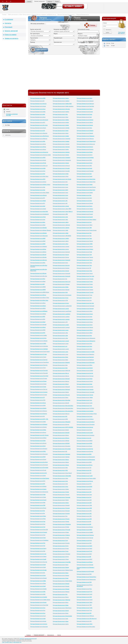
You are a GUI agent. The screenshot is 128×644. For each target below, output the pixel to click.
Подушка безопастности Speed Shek (86, 182)
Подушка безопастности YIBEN (85, 398)
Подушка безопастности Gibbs (38, 581)
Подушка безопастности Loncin (61, 349)
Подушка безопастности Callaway (39, 341)
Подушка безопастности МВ (84, 557)
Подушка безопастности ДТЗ (84, 484)
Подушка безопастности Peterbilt (61, 505)
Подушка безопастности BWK (38, 330)
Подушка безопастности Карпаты (85, 535)
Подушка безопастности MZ (60, 451)
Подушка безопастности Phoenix (61, 519)
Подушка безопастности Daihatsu (39, 424)
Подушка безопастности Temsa (85, 246)
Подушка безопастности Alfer (38, 141)
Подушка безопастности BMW (38, 287)
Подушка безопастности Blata (38, 281)
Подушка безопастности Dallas (38, 430)
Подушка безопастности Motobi (61, 430)
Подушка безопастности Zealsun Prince (87, 414)
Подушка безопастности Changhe (39, 365)
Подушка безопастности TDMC (85, 244)
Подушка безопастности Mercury (61, 414)
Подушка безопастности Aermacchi (39, 120)
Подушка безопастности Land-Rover (62, 311)
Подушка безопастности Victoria (85, 327)
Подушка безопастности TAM (84, 228)
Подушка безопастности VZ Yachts (86, 352)
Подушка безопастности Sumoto (85, 211)
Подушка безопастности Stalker (85, 193)
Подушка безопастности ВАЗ (84, 454)
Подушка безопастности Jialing (61, 222)
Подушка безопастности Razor (61, 573)
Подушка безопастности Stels (84, 198)
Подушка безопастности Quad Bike (62, 562)
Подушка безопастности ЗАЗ (84, 492)
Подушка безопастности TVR (84, 298)
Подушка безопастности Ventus (85, 322)
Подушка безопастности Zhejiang (85, 419)
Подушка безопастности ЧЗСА (84, 624)
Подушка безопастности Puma (61, 551)
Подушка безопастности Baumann (39, 236)
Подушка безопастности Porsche (61, 543)
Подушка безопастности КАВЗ (84, 530)
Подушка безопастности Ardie (38, 168)
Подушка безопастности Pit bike (61, 527)
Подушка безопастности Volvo (84, 344)
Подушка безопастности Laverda (61, 319)
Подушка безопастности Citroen (38, 381)
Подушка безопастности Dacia (38, 403)
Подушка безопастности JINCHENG (62, 236)
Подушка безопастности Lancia (61, 309)
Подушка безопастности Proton (61, 549)
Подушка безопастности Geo (38, 573)
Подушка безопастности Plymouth (61, 530)
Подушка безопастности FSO (38, 543)
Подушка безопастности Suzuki (85, 214)
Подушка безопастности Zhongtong (86, 422)
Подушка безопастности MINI (60, 419)
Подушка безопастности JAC (60, 201)
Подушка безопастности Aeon (38, 117)
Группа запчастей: (36, 29)
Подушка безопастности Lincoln (61, 341)
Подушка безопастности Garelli (38, 559)
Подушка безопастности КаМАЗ (85, 532)
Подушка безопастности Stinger (85, 203)
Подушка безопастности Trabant (85, 290)
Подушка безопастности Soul (84, 174)
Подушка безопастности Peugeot (61, 508)
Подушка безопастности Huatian (61, 141)
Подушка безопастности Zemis (85, 416)
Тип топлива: (82, 42)
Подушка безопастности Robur (61, 605)
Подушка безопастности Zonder (85, 433)
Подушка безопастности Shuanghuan (86, 141)
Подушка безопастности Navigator (61, 454)
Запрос (46, 19)
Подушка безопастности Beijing (38, 252)
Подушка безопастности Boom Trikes (40, 298)
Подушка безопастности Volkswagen (86, 338)
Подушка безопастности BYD (38, 333)
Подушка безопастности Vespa (85, 325)
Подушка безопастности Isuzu (60, 184)
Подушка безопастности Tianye (85, 260)
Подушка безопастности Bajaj (38, 225)
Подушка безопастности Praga (61, 546)
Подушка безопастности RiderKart (61, 600)
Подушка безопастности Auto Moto (39, 211)
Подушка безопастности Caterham (39, 349)
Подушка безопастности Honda (61, 122)
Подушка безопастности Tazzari (85, 241)
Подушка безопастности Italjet (60, 190)
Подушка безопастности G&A (38, 551)
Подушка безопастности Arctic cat (39, 166)
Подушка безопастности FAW (38, 503)
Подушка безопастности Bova (38, 303)
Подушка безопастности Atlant (38, 201)
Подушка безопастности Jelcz (60, 220)
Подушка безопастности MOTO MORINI (63, 427)
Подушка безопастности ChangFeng (39, 362)
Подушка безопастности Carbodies (39, 346)
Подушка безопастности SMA (84, 160)
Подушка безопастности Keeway (61, 268)
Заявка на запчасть (11, 38)
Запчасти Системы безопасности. (66, 15)
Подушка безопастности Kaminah (61, 252)
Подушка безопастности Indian (61, 174)
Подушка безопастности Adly (38, 114)
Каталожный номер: (84, 29)
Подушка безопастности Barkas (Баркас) (41, 230)
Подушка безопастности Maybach (61, 389)
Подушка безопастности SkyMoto (85, 158)
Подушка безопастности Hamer (38, 621)
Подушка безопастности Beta (38, 263)
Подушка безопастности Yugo (84, 406)
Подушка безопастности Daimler (38, 427)
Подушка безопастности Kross (61, 298)
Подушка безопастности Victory (85, 330)
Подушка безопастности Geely (38, 565)
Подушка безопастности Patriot (61, 500)
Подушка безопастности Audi (38, 206)
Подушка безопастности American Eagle (40, 155)
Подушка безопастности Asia (38, 187)
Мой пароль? (121, 33)
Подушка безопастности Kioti (60, 292)
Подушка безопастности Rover (61, 613)
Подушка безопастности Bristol (38, 314)
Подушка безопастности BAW (38, 238)
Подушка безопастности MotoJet (61, 433)
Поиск (82, 19)
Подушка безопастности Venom (85, 314)
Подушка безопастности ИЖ (84, 522)
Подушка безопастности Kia (60, 279)
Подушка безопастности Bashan (38, 233)
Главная (29, 1)
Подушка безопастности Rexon (61, 597)
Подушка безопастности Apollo (38, 160)
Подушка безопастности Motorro (61, 438)
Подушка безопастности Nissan (61, 460)
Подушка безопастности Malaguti (61, 362)
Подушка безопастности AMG (38, 158)
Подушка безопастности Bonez (38, 295)
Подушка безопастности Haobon (61, 101)
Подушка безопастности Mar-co (61, 373)
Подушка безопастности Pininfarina (62, 524)
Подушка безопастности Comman (39, 392)
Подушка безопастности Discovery (39, 454)
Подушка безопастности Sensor (85, 125)
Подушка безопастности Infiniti (61, 176)
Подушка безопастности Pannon (61, 495)
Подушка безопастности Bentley (38, 257)
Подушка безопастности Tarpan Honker (87, 230)
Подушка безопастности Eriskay (38, 486)
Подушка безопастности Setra (84, 128)
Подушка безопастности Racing (61, 567)
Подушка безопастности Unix (84, 300)
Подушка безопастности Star (84, 195)
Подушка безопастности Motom (61, 435)
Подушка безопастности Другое (85, 481)
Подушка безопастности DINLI (38, 451)
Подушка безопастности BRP (38, 317)
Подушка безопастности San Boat (85, 106)
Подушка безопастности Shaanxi (85, 131)
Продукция (8, 27)
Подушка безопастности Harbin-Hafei (62, 104)
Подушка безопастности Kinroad (61, 290)
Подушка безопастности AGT (38, 122)
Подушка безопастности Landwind (61, 314)
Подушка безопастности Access (38, 104)
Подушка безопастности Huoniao (61, 152)
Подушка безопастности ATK (38, 198)
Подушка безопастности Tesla (84, 252)
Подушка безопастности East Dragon (40, 478)
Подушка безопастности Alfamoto (39, 139)
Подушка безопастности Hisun (61, 117)
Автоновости (51, 635)
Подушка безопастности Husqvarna (62, 160)
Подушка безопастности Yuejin (85, 403)
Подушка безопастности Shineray (85, 139)
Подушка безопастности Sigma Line (86, 144)
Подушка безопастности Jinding (61, 238)
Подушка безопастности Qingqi (61, 557)
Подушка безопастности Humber (61, 144)
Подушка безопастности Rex (60, 594)
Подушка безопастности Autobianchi (39, 214)
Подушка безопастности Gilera (38, 583)
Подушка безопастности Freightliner (39, 540)
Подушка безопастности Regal (61, 578)
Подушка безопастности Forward (39, 532)
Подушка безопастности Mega (60, 398)
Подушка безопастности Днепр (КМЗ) (86, 478)
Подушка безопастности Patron (61, 503)
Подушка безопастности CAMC (38, 343)
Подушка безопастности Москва (85, 565)
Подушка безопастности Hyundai (61, 168)
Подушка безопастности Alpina (38, 147)
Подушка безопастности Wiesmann (86, 362)
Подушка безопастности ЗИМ (84, 505)
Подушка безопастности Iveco (60, 193)
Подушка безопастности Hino (60, 114)
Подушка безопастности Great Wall (39, 605)
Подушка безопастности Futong (38, 548)
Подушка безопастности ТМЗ (84, 605)
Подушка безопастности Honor (61, 131)
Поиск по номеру (11, 35)
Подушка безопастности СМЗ (84, 597)
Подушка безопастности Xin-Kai (85, 373)
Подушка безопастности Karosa (61, 257)
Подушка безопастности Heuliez (61, 112)
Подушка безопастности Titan (84, 265)
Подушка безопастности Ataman (38, 195)
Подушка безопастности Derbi (38, 446)
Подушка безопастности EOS (38, 481)
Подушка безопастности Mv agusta (62, 449)
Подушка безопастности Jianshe (61, 228)
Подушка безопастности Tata (84, 233)
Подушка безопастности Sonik (84, 168)
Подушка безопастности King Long (62, 282)
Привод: (33, 42)
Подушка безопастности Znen (84, 430)
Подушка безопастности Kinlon (61, 287)
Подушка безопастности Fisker (38, 516)
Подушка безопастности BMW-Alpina (40, 292)
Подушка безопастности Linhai (61, 344)
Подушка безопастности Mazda (61, 392)
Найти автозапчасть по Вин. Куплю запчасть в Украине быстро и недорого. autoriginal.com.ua (32, 15)
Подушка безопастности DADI (38, 405)
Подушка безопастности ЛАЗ (84, 543)
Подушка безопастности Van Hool (85, 303)
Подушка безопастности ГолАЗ (85, 476)
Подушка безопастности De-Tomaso (39, 435)
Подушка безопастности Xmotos (85, 387)
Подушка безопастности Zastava (85, 411)
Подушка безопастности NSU (60, 470)
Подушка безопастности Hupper (61, 155)
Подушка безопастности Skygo (85, 155)
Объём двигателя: (83, 38)
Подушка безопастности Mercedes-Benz (63, 411)
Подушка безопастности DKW (38, 457)
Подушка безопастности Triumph (85, 292)
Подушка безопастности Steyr (84, 201)
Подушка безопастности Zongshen (85, 435)
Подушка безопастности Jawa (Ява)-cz (63, 211)
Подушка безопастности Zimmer (85, 427)
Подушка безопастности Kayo (60, 263)
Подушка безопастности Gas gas (39, 562)
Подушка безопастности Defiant (38, 438)
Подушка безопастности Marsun (61, 381)
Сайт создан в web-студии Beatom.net (12, 642)
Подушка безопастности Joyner (61, 249)
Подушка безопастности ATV (38, 203)
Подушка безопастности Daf (37, 416)
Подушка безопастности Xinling (85, 381)
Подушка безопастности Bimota (38, 273)
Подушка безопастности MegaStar (61, 400)
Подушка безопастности (83, 15)
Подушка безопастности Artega (38, 182)
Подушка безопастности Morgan (61, 424)
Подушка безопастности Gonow (38, 602)
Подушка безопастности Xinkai (85, 379)
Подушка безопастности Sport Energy (86, 187)
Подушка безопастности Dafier (38, 422)
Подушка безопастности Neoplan (61, 457)
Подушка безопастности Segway (85, 120)
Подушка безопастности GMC (38, 592)
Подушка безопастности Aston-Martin (40, 193)
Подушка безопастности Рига (84, 589)
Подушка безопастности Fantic (38, 497)
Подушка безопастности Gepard (38, 578)
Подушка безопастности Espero (38, 489)
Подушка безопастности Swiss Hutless (86, 220)
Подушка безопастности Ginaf (38, 586)
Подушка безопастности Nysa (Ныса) (62, 473)
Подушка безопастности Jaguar (61, 206)
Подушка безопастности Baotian (38, 228)
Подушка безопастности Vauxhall (85, 309)
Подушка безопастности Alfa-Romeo (39, 136)
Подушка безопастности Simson (85, 147)
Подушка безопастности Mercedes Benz (63, 406)
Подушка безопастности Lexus (61, 330)
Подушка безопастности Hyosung (61, 166)
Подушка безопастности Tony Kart (85, 276)
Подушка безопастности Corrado (39, 395)
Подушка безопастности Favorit (38, 500)
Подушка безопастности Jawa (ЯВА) (62, 209)
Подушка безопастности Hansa (61, 98)
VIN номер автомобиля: (37, 24)
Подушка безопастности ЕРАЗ (84, 486)
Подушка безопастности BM (37, 284)
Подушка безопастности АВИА (85, 441)
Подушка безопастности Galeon (38, 557)
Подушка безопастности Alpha (38, 144)
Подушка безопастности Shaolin (85, 133)
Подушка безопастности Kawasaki (61, 260)
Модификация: (58, 38)
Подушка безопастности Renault (61, 584)
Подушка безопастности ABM (38, 98)
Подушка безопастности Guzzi (38, 616)
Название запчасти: (60, 29)
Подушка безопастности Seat (84, 117)
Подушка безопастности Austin (38, 209)
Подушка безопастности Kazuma (61, 265)
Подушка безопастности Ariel (38, 174)
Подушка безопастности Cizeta (38, 387)
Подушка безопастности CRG (38, 400)
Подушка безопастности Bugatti (38, 325)
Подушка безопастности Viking (85, 333)
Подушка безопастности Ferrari (38, 508)
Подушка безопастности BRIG (38, 308)
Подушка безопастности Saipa (84, 98)
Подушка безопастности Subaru (85, 209)
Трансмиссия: (58, 42)
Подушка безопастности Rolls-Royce (62, 608)
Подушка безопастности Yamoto (85, 395)
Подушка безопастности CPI (38, 397)
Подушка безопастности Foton (38, 538)
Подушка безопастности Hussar (61, 163)
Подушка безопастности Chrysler (39, 379)
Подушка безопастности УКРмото (85, 616)
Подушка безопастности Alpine (38, 149)
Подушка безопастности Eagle (38, 476)
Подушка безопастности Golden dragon (40, 600)
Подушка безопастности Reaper (61, 575)
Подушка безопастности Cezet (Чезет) (40, 352)
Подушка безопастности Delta (38, 441)
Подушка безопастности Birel (38, 279)
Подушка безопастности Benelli (38, 255)
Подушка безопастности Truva (84, 295)
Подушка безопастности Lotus (60, 354)
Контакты (8, 23)
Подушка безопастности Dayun (38, 432)
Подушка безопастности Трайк (85, 608)
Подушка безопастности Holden (61, 120)
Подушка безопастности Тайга (84, 602)
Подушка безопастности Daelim (38, 408)
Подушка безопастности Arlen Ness (39, 176)
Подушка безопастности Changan (39, 360)
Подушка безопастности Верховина (86, 460)
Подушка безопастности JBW (60, 214)
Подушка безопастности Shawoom (85, 136)
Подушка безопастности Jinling (61, 241)
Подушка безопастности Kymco (61, 303)
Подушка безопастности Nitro (60, 468)
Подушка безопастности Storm (85, 206)
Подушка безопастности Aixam (38, 128)
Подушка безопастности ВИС (84, 462)
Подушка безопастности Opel (60, 481)
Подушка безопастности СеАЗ (84, 594)
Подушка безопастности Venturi (85, 319)
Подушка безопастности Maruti (61, 384)
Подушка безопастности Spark (84, 176)
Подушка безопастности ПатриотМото (86, 577)
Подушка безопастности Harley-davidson (63, 106)
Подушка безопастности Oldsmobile (62, 476)
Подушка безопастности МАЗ (84, 554)
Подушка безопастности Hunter (61, 149)
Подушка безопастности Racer (61, 565)
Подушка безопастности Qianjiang (61, 554)
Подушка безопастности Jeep (60, 217)
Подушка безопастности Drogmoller (39, 468)
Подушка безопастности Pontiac (61, 538)
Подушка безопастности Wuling (85, 368)
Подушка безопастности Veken (85, 311)
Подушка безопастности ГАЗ (84, 468)
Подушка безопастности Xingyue (85, 376)
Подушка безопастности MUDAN (61, 443)
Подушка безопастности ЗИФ (84, 519)
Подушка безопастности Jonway (61, 246)
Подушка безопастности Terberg (85, 249)
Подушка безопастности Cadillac (39, 335)
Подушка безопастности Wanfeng (85, 357)
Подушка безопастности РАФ (84, 582)
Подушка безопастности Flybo (38, 519)
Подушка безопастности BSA (38, 319)
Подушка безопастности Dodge (38, 459)
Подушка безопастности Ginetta (38, 589)
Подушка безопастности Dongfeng (39, 462)
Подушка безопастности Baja (38, 222)
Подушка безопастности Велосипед (86, 457)
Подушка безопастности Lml (60, 346)
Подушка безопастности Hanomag (39, 627)
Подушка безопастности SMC (84, 166)
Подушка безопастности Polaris (61, 532)
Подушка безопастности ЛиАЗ (84, 546)
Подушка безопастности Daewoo (39, 411)
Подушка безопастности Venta (84, 317)
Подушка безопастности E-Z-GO (39, 473)
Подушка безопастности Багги (84, 446)
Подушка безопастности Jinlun (61, 244)
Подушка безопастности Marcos (61, 376)
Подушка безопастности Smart (85, 163)
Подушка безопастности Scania (85, 112)
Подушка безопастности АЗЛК (84, 443)
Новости (50, 1)
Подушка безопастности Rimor (61, 602)
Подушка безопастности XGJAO (85, 371)
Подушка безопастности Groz (38, 608)
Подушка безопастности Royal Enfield (62, 616)
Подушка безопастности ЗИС (84, 511)
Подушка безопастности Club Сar (39, 389)
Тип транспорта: (35, 34)
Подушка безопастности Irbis (60, 182)
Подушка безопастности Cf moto (39, 354)
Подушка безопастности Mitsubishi (62, 422)
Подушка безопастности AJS (38, 131)
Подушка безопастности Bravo (38, 306)
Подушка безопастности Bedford (39, 246)
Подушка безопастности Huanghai (61, 139)
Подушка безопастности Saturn (85, 109)
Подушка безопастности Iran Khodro (62, 179)
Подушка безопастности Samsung (85, 104)
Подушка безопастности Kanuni (61, 255)
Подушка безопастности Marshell (61, 379)
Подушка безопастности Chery (38, 368)
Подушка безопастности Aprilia (38, 163)
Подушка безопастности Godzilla (39, 597)
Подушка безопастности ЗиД (84, 497)
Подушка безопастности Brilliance (39, 311)
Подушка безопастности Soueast (85, 171)
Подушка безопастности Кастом (85, 538)
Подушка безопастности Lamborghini (62, 306)
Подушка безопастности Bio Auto (39, 276)
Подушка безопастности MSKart (61, 441)
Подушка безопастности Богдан (85, 449)
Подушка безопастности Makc (60, 360)
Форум (57, 1)
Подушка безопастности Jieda (60, 230)
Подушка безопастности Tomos (85, 273)
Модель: (80, 34)
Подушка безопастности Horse (61, 133)
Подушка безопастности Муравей (85, 571)
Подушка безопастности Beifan (38, 249)
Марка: (56, 34)
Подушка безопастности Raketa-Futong (63, 570)
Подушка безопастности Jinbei (61, 233)
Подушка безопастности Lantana (61, 317)
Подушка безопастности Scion (84, 114)
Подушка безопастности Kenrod (61, 271)
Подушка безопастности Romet (61, 611)
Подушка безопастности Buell (38, 322)
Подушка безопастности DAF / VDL (39, 419)
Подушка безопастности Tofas (84, 271)
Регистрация (122, 32)
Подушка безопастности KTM (60, 300)
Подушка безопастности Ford (38, 521)
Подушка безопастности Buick (38, 327)
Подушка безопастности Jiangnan (61, 225)
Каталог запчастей (40, 1)
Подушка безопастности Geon (38, 575)
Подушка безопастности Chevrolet (39, 370)
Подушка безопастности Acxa (38, 109)
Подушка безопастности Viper (84, 335)
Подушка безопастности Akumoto (39, 133)
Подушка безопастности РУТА (84, 592)
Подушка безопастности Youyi (84, 400)
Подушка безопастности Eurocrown (39, 492)
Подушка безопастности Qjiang (61, 559)
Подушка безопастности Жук (84, 489)
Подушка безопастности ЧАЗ (84, 621)
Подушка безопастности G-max (38, 554)
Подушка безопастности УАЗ (84, 613)
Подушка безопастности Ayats (38, 217)
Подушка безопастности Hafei (38, 619)
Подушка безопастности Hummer (61, 147)
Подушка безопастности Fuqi (38, 546)
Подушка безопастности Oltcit (60, 478)
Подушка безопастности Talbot (85, 225)
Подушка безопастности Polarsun (61, 535)
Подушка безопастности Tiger (84, 263)
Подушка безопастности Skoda (85, 152)
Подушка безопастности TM (84, 268)
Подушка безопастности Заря (84, 495)
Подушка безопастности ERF (38, 484)
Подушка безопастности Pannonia (61, 497)
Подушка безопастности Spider (85, 184)
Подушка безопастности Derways (39, 449)
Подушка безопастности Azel (38, 220)
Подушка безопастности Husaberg (61, 158)
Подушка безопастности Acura (38, 106)
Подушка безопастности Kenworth (61, 273)
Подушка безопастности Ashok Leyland (40, 184)
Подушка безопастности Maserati (61, 387)
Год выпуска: (34, 38)
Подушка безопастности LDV (60, 322)
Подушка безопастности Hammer (39, 624)
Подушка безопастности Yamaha (85, 389)
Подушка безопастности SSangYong (86, 190)
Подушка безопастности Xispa (84, 384)
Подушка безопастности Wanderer (85, 354)
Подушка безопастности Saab (60, 619)
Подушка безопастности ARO (38, 179)
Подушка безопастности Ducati (38, 470)
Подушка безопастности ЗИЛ (84, 500)
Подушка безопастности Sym (84, 222)
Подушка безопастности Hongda (61, 128)
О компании (9, 19)
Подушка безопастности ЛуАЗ (84, 551)
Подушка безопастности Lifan (60, 333)
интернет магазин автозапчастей (28, 639)
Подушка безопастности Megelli (61, 403)
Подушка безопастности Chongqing (39, 376)
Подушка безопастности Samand (85, 101)
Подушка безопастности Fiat (38, 511)
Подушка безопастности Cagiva (38, 338)
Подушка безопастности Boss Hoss (39, 300)
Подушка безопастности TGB (84, 255)
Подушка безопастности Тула (84, 610)
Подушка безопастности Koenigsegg (62, 295)
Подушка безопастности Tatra (84, 238)
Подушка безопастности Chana (38, 357)
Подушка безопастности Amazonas (39, 152)
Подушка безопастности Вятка (85, 465)
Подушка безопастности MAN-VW (61, 371)
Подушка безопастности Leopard (61, 327)
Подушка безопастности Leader (61, 325)
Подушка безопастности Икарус (85, 527)
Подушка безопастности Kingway (61, 284)
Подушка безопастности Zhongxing (86, 424)
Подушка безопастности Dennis (38, 443)
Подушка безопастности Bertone (39, 260)
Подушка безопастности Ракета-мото (86, 579)
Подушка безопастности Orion (60, 486)
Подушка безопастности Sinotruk (85, 149)
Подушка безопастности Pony (60, 540)
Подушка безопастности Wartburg (85, 360)
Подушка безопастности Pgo (60, 516)
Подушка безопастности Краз (84, 540)
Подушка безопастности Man (60, 365)
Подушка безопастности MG (60, 416)
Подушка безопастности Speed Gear (86, 179)
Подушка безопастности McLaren (61, 395)
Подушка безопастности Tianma (85, 257)
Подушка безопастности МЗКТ (84, 559)
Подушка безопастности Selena (85, 122)
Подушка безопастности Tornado (85, 279)
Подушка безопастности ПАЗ (84, 574)
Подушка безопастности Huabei (61, 136)
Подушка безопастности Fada (38, 494)
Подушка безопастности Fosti (38, 535)
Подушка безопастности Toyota (85, 282)
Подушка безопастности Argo (38, 171)
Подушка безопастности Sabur (61, 621)
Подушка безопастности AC (37, 101)
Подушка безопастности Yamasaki (85, 392)
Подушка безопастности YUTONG (85, 408)
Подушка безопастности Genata (38, 570)
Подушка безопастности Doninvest (39, 465)
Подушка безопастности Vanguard (85, 306)
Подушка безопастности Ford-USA (39, 530)
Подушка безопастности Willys (84, 365)
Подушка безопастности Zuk (84, 438)
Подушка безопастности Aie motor (39, 125)
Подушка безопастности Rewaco (61, 592)
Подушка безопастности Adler (38, 112)
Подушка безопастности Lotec (60, 352)
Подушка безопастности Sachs (61, 624)
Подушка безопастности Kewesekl (61, 276)
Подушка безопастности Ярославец (86, 627)
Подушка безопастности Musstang (61, 446)
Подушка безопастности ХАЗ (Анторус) (87, 619)
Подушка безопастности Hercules (61, 109)
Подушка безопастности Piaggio (61, 522)
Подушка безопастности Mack (60, 357)
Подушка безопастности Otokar (61, 489)
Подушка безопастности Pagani (61, 492)
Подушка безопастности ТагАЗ (85, 600)
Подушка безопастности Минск (85, 562)
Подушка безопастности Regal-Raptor (62, 581)
